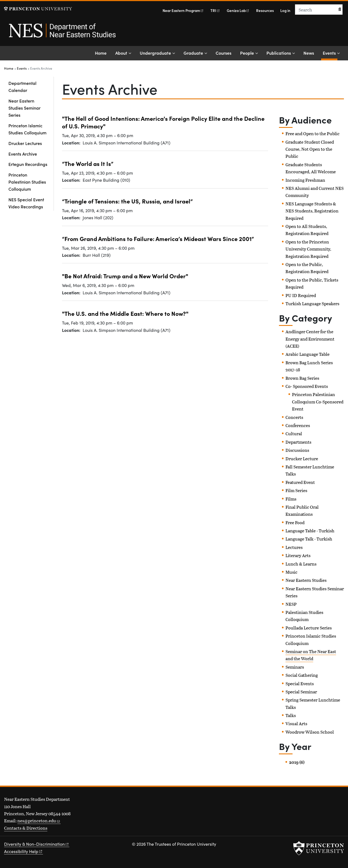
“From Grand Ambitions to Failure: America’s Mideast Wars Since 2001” (158, 238)
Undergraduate (155, 53)
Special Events (300, 683)
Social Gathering (302, 675)
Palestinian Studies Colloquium (304, 616)
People (247, 53)
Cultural (294, 433)
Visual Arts (296, 723)
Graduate (193, 53)
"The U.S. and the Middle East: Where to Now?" (125, 313)
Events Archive (23, 154)
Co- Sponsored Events (307, 386)
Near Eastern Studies (306, 580)
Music (291, 572)
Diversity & (37, 844)
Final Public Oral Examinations (302, 510)
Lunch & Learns (301, 564)
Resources (265, 10)
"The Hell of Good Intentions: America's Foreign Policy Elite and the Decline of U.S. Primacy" (163, 122)
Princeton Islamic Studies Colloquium (27, 129)
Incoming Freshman (305, 180)
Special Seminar (301, 692)
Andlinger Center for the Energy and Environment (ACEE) (310, 339)
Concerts (294, 417)
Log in (285, 10)
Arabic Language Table (307, 354)
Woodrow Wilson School (310, 732)
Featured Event (300, 482)
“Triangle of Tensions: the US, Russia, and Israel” (127, 201)
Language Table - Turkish (310, 531)
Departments (298, 442)
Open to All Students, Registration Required (307, 230)
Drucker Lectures (25, 143)
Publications (279, 53)
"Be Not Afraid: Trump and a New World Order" (125, 276)
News (309, 53)
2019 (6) (297, 762)
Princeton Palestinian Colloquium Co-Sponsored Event (318, 401)
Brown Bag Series (302, 378)
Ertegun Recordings (28, 164)
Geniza (238, 10)
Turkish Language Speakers (312, 303)
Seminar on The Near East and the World (311, 655)
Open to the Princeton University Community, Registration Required (308, 249)
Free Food (295, 522)
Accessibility (24, 851)
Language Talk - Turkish (309, 539)
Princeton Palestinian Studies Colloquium (27, 182)
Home (101, 53)
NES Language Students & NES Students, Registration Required (312, 211)
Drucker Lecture (302, 458)
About (121, 53)
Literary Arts (298, 555)
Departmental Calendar (22, 87)
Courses (223, 53)
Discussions (297, 450)
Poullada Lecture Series (309, 628)
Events (330, 52)
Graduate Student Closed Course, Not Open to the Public (310, 149)
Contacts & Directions (26, 828)
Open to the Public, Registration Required (307, 268)
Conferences (298, 425)
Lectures (294, 547)
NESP (291, 604)
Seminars (295, 667)
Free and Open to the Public (313, 133)
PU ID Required (301, 295)
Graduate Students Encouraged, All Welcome (311, 168)
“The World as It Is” (88, 163)
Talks (291, 715)
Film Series (296, 490)
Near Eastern (183, 10)
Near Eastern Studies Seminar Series (24, 108)
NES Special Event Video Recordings (26, 203)
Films (291, 499)
